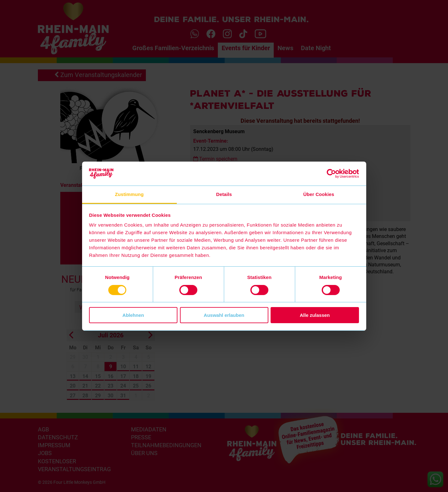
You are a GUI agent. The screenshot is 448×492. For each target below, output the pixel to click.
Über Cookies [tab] (319, 194)
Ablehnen (133, 315)
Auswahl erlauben (224, 315)
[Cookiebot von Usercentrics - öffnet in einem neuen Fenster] (331, 174)
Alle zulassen (315, 315)
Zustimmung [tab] (129, 194)
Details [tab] (224, 194)
